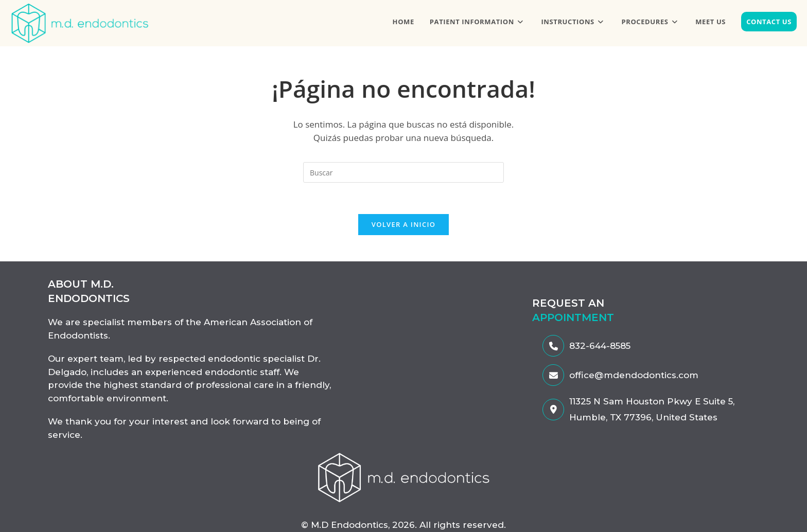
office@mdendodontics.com (620, 375)
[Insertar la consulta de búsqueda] (403, 172)
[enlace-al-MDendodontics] (403, 477)
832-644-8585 (586, 346)
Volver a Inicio (403, 224)
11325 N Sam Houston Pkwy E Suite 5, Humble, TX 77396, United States (638, 409)
